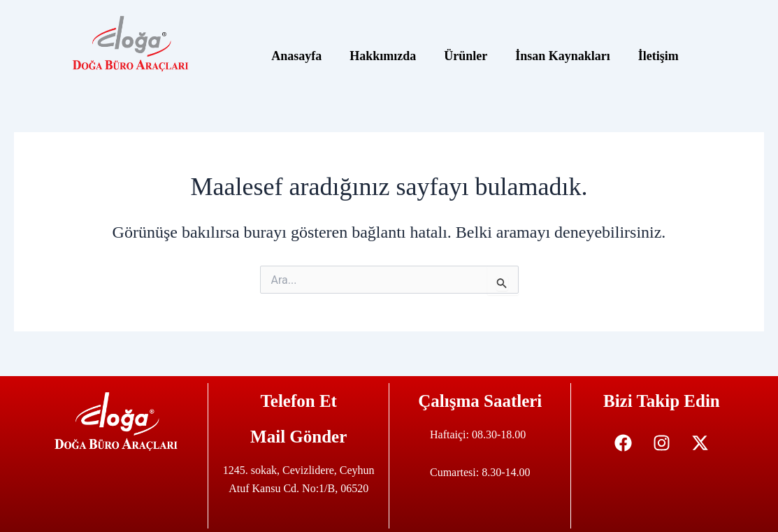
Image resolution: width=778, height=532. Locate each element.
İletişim (658, 56)
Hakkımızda (383, 56)
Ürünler (466, 56)
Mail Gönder (298, 437)
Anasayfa (296, 56)
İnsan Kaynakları (563, 56)
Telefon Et (298, 401)
